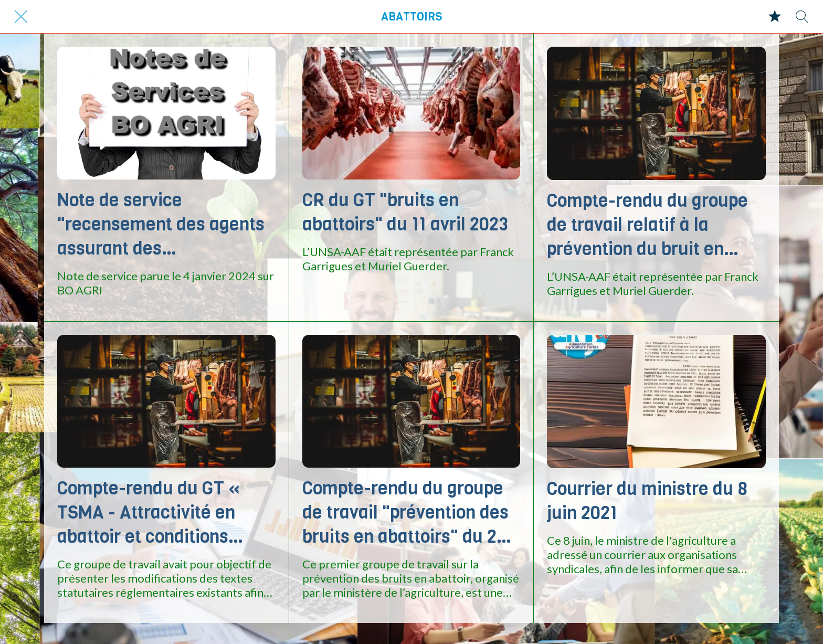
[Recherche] (802, 17)
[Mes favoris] (775, 17)
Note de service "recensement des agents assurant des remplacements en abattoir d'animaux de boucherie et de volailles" (161, 224)
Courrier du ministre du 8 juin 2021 (647, 501)
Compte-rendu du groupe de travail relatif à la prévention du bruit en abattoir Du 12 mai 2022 (647, 225)
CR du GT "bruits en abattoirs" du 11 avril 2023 (405, 212)
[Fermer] (21, 17)
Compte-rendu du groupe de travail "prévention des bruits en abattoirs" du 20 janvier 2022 (405, 512)
